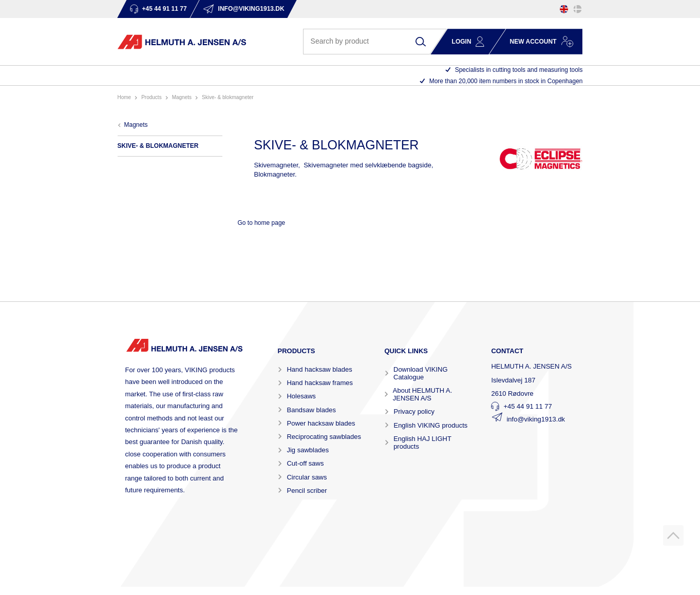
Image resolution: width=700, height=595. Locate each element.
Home (125, 97)
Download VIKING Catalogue (421, 373)
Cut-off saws (305, 463)
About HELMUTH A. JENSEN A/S (423, 394)
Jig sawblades (308, 450)
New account (533, 42)
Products (151, 97)
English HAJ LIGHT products (422, 443)
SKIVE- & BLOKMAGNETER (228, 97)
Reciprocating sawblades (324, 437)
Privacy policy (414, 411)
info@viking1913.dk (536, 419)
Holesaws (301, 396)
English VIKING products (430, 425)
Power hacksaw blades (321, 423)
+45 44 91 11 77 (527, 406)
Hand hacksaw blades (319, 369)
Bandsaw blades (311, 410)
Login (462, 42)
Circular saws (307, 477)
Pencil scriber (307, 491)
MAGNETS (182, 97)
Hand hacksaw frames (320, 383)
